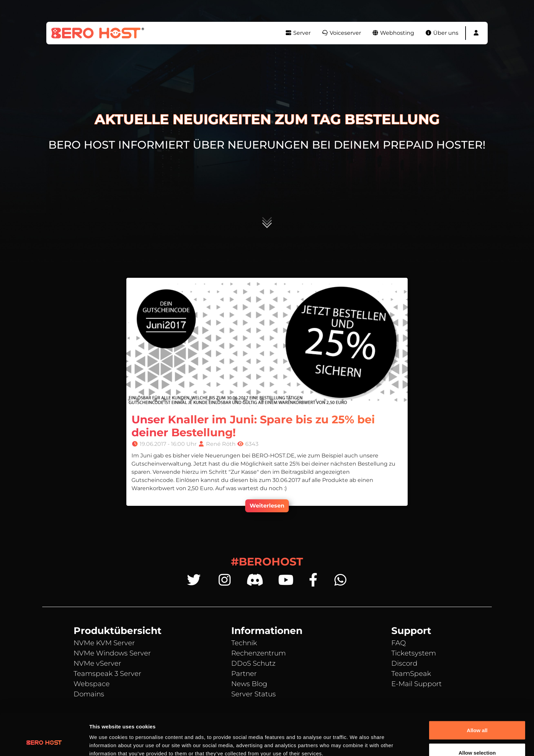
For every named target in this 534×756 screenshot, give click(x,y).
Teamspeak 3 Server (107, 674)
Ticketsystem (414, 653)
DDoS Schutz (253, 663)
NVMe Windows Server (112, 653)
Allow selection (477, 716)
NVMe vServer (97, 663)
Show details (357, 738)
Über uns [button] (442, 33)
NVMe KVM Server (104, 643)
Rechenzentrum (258, 653)
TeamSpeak (411, 674)
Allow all (477, 693)
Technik (244, 643)
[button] (476, 33)
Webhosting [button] (393, 33)
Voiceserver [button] (341, 33)
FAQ (399, 643)
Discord (404, 663)
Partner (244, 674)
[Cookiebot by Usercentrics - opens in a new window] (44, 743)
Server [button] (298, 33)
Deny (477, 738)
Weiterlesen (267, 506)
